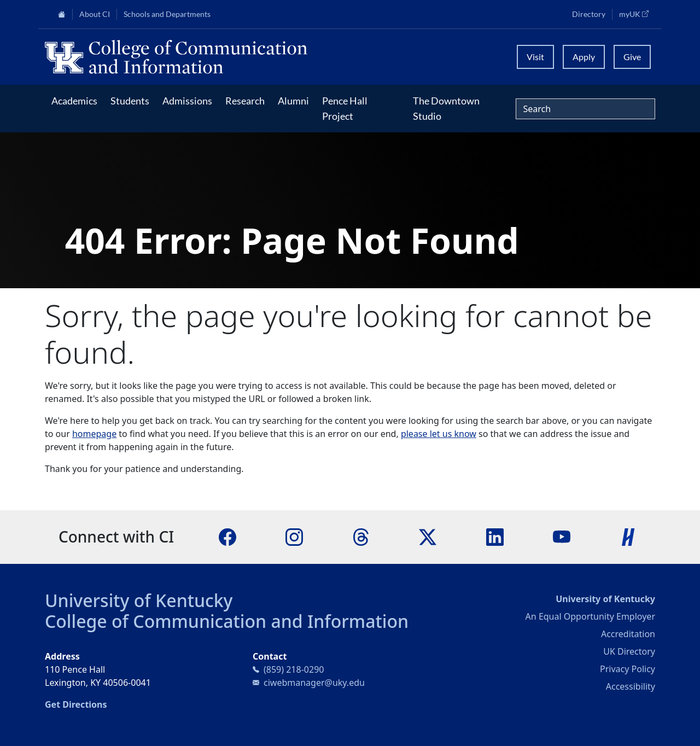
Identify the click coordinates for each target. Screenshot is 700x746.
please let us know (439, 434)
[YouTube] (562, 537)
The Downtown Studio (446, 108)
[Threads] (361, 537)
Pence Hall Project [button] (345, 108)
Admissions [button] (187, 101)
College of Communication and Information (227, 621)
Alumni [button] (293, 101)
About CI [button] (95, 14)
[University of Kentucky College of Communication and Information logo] (274, 57)
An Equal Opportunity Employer (590, 616)
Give (632, 57)
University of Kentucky (139, 600)
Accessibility (631, 686)
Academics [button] (74, 101)
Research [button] (245, 101)
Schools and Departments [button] (167, 14)
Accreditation (628, 634)
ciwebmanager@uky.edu (314, 683)
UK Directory (629, 651)
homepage (94, 434)
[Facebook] (227, 537)
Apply (584, 57)
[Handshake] (628, 537)
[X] (428, 537)
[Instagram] (294, 537)
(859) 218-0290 (294, 669)
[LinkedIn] (495, 537)
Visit (535, 57)
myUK (637, 14)
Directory (589, 14)
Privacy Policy (628, 669)
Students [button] (130, 101)
